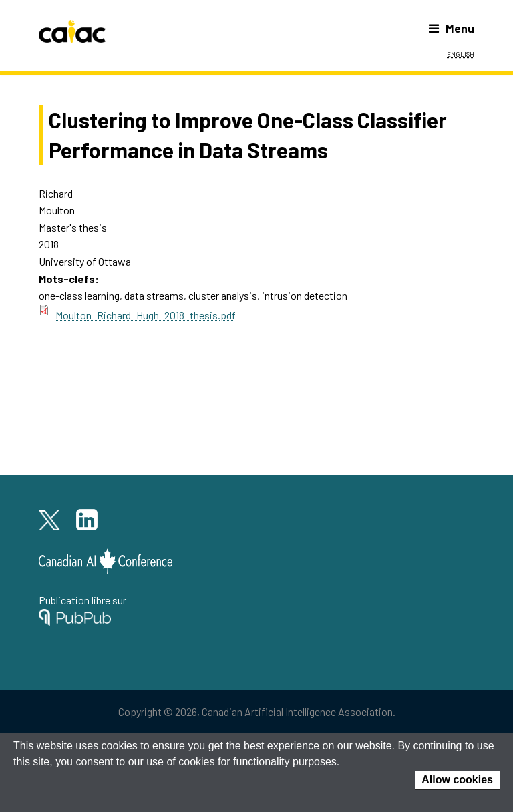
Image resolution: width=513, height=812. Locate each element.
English (461, 53)
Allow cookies (457, 780)
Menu (452, 28)
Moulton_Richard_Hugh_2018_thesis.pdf (146, 315)
